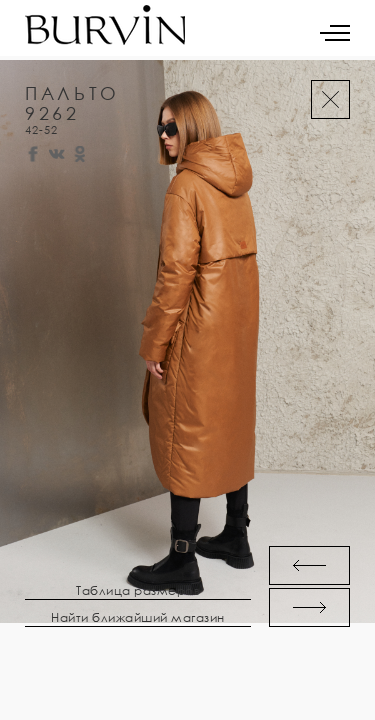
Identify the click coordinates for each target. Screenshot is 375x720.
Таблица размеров (138, 591)
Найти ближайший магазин (138, 618)
